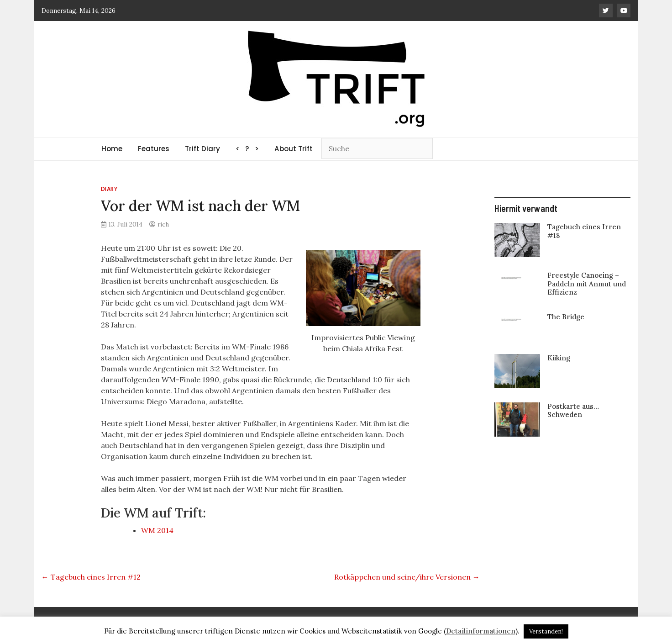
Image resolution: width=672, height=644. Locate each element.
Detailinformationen (481, 631)
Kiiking (559, 358)
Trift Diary (202, 149)
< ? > (247, 149)
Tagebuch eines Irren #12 (91, 577)
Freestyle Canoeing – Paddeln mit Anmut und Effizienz (587, 283)
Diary (109, 189)
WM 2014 (157, 530)
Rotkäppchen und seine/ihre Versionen (407, 577)
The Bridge (566, 317)
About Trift (294, 149)
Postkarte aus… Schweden (573, 410)
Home (112, 149)
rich (163, 224)
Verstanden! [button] (546, 631)
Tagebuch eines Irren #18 (584, 231)
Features (154, 149)
